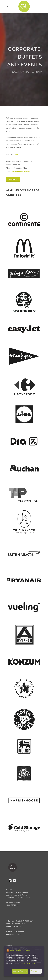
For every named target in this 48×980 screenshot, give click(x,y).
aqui (16, 154)
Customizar (36, 971)
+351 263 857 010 (17, 924)
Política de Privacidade (15, 932)
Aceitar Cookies (20, 971)
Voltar (13, 179)
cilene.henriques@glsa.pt (21, 171)
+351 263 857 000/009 (24, 921)
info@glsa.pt (17, 926)
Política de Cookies (14, 934)
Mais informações (28, 964)
